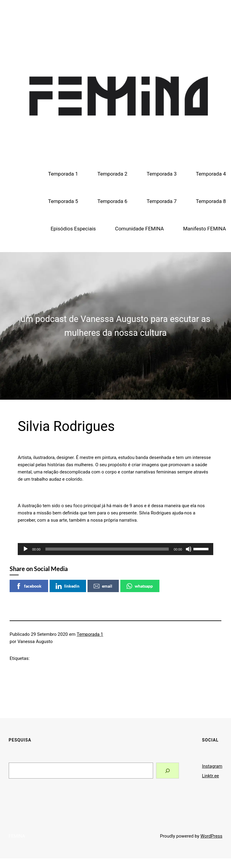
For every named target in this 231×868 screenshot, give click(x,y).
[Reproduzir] (26, 549)
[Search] (167, 771)
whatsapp (140, 586)
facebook (29, 586)
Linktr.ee (211, 776)
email (103, 586)
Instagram (212, 766)
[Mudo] (189, 549)
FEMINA (115, 18)
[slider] (107, 549)
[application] (115, 549)
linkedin (68, 586)
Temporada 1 (90, 634)
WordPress (211, 836)
